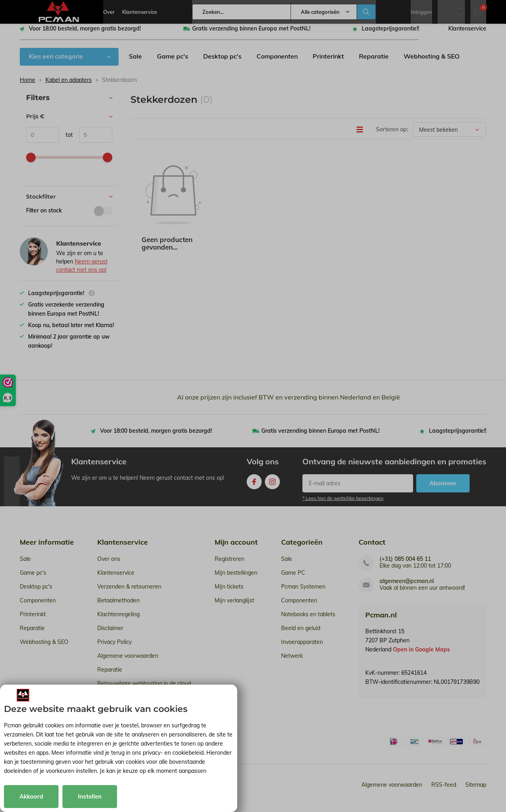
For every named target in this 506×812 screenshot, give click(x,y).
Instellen (90, 796)
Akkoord (31, 796)
